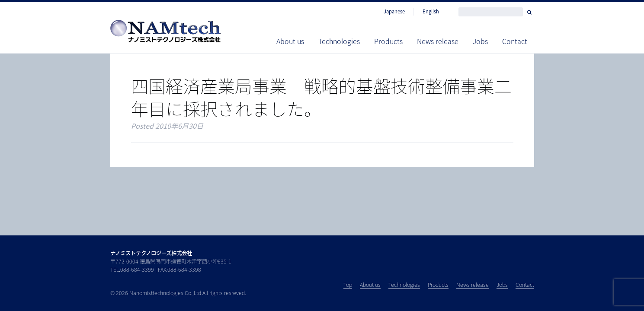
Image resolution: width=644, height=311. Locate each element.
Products (388, 41)
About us (290, 41)
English (431, 12)
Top (348, 285)
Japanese (394, 12)
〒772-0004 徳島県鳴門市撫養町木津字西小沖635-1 (171, 261)
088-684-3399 (137, 270)
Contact (515, 41)
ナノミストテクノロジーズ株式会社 (151, 253)
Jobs (480, 41)
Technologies (339, 41)
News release (438, 41)
